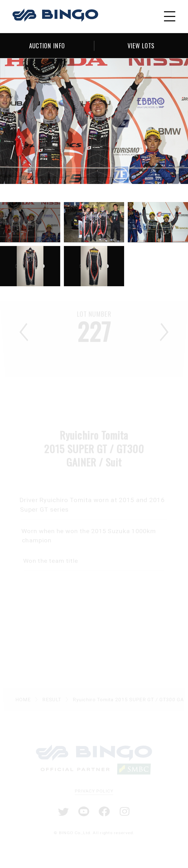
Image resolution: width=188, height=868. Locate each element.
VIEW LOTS (141, 46)
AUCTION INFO (47, 46)
